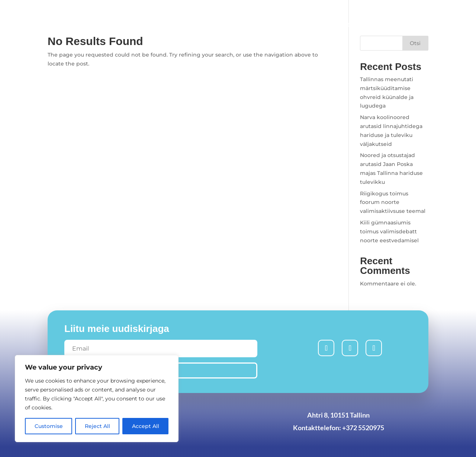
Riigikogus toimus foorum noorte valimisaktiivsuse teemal (393, 202)
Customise (49, 426)
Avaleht (190, 25)
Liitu (261, 25)
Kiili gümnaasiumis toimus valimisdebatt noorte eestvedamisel (389, 231)
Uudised (228, 25)
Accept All (146, 426)
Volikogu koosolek (399, 25)
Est (424, 11)
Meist (341, 25)
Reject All (97, 426)
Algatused (297, 25)
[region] (97, 399)
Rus (403, 11)
